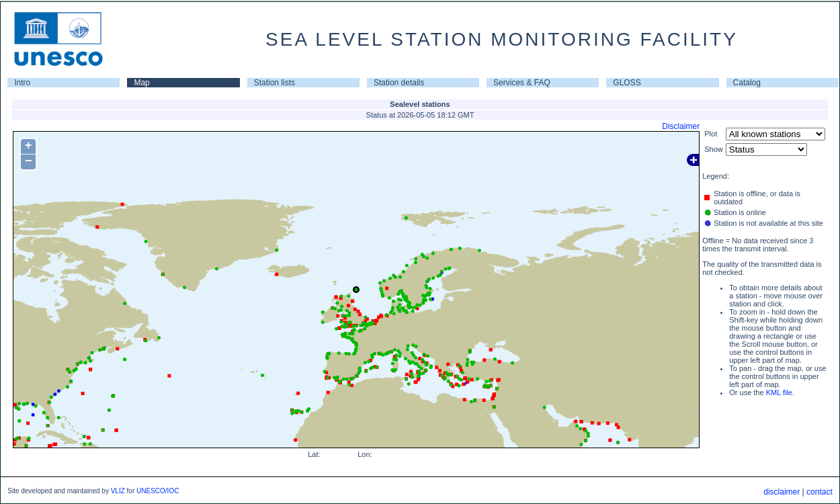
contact (820, 492)
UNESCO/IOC (158, 491)
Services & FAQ (522, 83)
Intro (22, 83)
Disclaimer (681, 126)
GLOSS (627, 83)
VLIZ (118, 491)
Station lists (275, 83)
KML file (779, 392)
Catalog (747, 83)
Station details (399, 83)
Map (141, 83)
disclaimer (782, 492)
